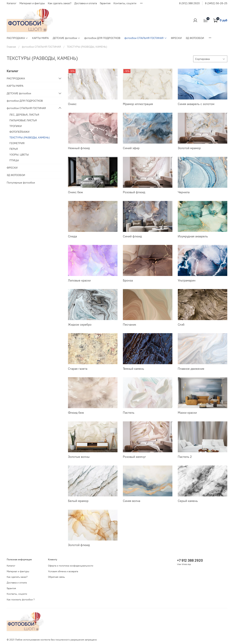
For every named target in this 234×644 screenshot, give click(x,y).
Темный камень (133, 369)
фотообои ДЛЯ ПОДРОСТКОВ (102, 38)
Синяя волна (132, 501)
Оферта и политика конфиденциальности (71, 566)
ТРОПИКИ (16, 126)
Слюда (72, 236)
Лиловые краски (79, 280)
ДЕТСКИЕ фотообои (66, 38)
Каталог (12, 3)
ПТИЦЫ (14, 160)
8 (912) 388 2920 (189, 3)
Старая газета (78, 369)
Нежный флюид (79, 148)
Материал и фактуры (32, 3)
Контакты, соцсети (125, 3)
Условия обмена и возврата (63, 571)
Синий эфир (131, 148)
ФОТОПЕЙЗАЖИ (19, 132)
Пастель (129, 413)
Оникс (72, 104)
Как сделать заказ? (60, 3)
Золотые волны (79, 457)
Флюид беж (76, 413)
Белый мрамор (78, 501)
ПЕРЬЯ (14, 149)
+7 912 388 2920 (190, 560)
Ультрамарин (187, 280)
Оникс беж (75, 192)
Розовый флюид (134, 192)
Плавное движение (191, 369)
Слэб (181, 325)
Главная (11, 47)
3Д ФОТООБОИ (195, 38)
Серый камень (188, 501)
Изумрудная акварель (193, 236)
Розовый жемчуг (134, 457)
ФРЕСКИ (176, 38)
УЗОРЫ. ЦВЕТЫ (19, 154)
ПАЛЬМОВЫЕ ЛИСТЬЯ (23, 120)
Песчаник (130, 325)
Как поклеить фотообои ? (21, 600)
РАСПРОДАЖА (17, 38)
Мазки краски (187, 413)
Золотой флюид (79, 545)
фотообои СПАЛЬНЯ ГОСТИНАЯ (146, 38)
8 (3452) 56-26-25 (216, 3)
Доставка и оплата (86, 3)
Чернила (184, 192)
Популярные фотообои (21, 183)
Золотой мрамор (189, 148)
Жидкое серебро (80, 325)
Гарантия (105, 3)
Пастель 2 (185, 457)
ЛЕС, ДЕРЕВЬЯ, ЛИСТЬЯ (24, 115)
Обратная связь (56, 577)
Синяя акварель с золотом (196, 104)
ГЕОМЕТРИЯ (17, 143)
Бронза (128, 280)
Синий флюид (132, 236)
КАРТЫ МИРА (40, 38)
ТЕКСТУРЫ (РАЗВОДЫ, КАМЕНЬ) (30, 137)
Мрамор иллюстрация (138, 104)
